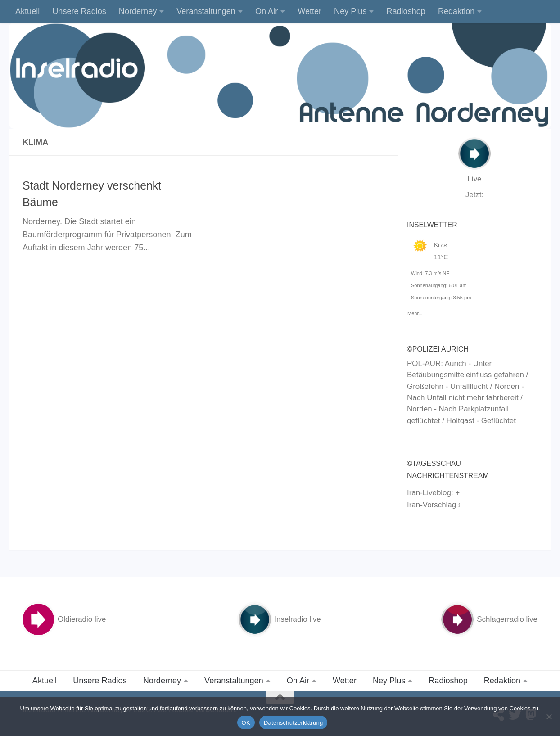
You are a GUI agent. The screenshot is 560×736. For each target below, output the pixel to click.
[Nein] (549, 717)
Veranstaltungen (206, 11)
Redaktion (456, 11)
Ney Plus (350, 11)
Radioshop (406, 11)
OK (246, 723)
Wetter (309, 11)
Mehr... (415, 312)
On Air (266, 11)
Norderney (138, 11)
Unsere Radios (79, 11)
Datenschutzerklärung (293, 723)
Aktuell (27, 11)
